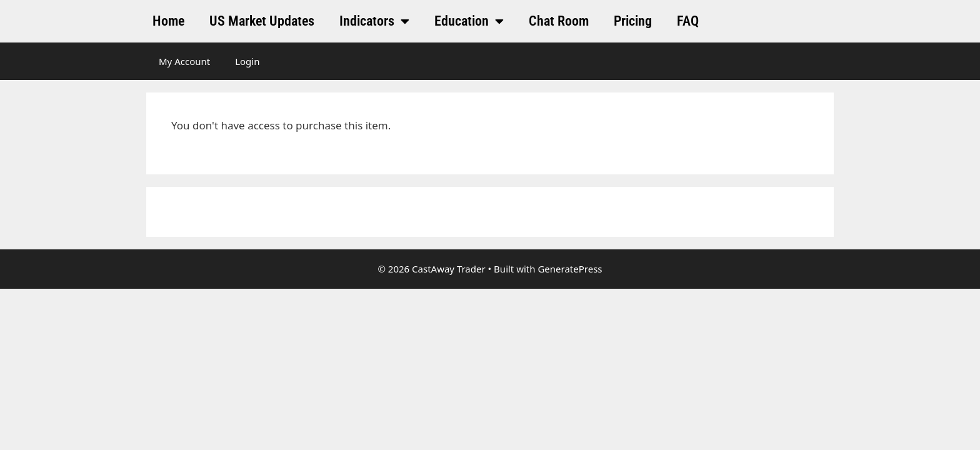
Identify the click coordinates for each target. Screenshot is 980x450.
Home (168, 21)
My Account (184, 61)
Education (469, 21)
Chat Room (559, 21)
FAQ (688, 21)
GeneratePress (570, 269)
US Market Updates (262, 21)
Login (247, 61)
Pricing (633, 21)
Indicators (374, 21)
